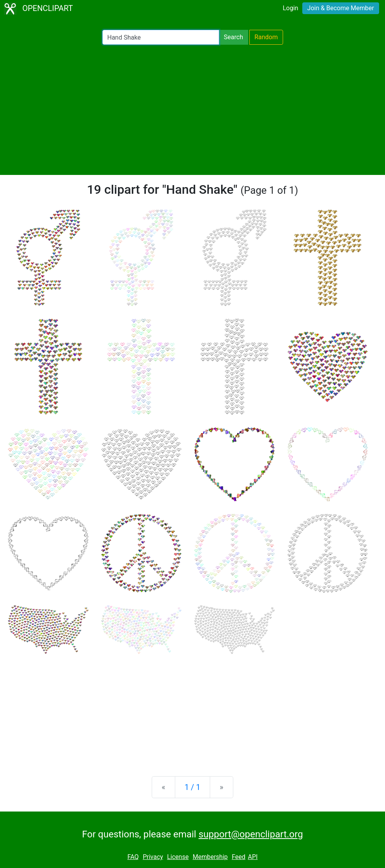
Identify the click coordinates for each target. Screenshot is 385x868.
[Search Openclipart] (161, 37)
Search (233, 37)
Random (266, 37)
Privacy (153, 857)
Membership (210, 857)
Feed (239, 857)
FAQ (133, 857)
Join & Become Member (341, 8)
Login (290, 8)
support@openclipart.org (251, 834)
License (178, 857)
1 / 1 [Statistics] (193, 787)
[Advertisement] (192, 110)
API (253, 857)
